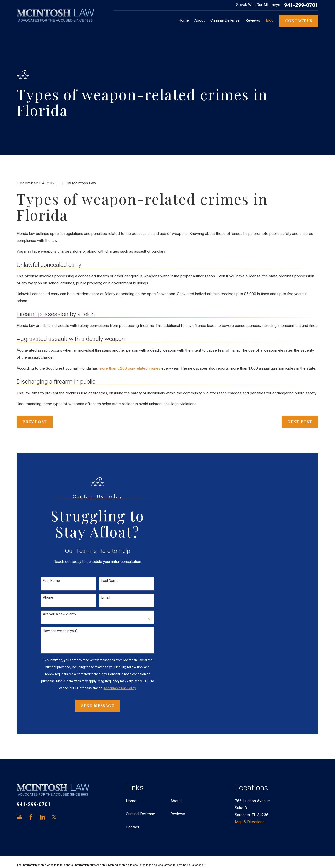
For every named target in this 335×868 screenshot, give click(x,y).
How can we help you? (60, 631)
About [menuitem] (200, 20)
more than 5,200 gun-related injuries (130, 368)
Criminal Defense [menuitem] (225, 20)
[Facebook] (31, 817)
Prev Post (35, 422)
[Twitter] (54, 817)
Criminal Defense (141, 814)
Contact (133, 827)
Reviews (178, 814)
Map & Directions (250, 822)
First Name (51, 581)
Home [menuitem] (184, 20)
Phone (48, 597)
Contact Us (299, 21)
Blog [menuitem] (270, 20)
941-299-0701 (301, 5)
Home (131, 801)
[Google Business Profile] (19, 817)
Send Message (98, 706)
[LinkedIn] (42, 817)
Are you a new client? (60, 614)
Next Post (300, 422)
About (176, 801)
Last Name (110, 581)
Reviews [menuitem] (253, 20)
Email (106, 597)
